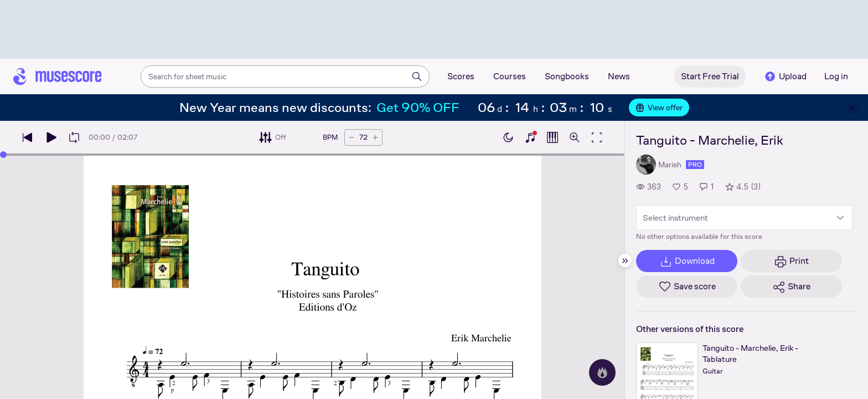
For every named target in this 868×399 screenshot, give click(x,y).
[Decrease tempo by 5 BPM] (352, 137)
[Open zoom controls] (575, 137)
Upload (785, 76)
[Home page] (58, 76)
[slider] (3, 155)
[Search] (417, 76)
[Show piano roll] (552, 137)
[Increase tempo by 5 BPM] (375, 137)
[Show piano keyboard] (530, 137)
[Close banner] (852, 108)
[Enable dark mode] (508, 137)
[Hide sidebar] (625, 260)
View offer (659, 108)
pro (695, 165)
